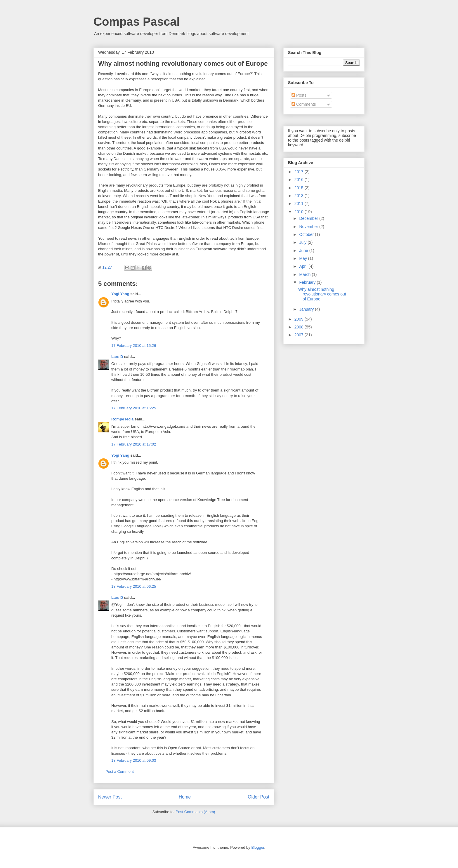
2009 (300, 319)
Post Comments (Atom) (195, 812)
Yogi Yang (120, 294)
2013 (300, 196)
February (308, 282)
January (307, 309)
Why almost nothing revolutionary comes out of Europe (322, 294)
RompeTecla (122, 419)
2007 (300, 335)
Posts (299, 95)
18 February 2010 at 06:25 (134, 586)
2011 (300, 203)
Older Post (259, 797)
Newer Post (110, 797)
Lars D (117, 357)
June (304, 251)
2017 (300, 172)
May (303, 258)
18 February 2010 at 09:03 (134, 760)
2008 (300, 327)
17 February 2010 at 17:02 (134, 444)
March (305, 274)
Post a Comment (120, 772)
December (309, 218)
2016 (300, 180)
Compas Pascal (137, 22)
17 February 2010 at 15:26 (134, 346)
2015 (300, 188)
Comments (304, 104)
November (309, 227)
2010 (300, 212)
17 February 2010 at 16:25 (134, 408)
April (304, 266)
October (307, 234)
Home (185, 797)
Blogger (258, 847)
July (303, 242)
